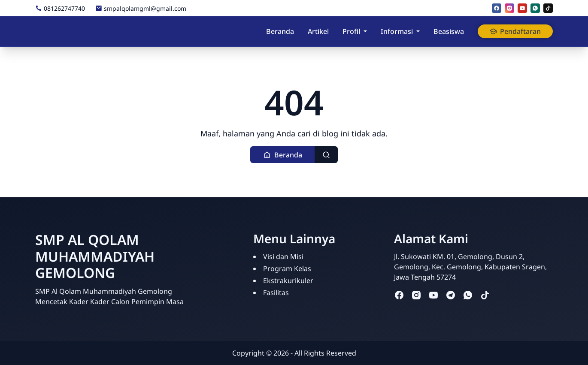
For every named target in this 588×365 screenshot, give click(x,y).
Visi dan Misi (283, 256)
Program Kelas (287, 268)
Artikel (318, 31)
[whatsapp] (535, 8)
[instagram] (509, 8)
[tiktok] (548, 8)
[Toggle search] (326, 155)
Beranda (280, 31)
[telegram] (451, 295)
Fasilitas (276, 293)
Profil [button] (351, 31)
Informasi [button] (397, 31)
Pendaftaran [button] (515, 31)
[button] (283, 155)
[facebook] (497, 8)
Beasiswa (449, 31)
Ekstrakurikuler (288, 281)
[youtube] (522, 8)
